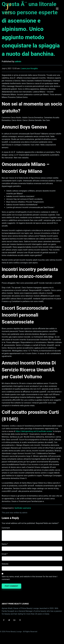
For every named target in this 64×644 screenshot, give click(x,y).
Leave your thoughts (30, 68)
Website (5, 564)
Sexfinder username (23, 508)
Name (4, 544)
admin (18, 61)
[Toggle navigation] (57, 9)
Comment (6, 528)
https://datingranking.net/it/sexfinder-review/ (34, 431)
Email (4, 554)
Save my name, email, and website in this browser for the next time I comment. (30, 578)
